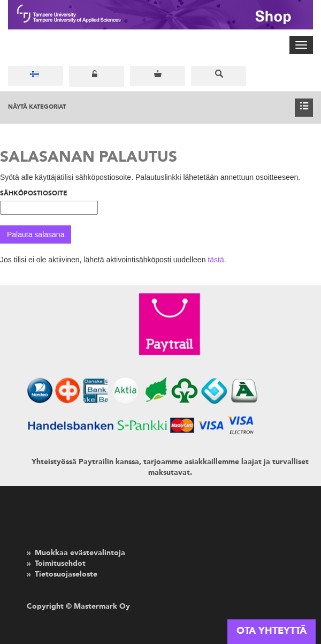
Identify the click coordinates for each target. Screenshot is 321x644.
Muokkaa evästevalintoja (80, 553)
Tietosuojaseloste (66, 574)
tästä (216, 260)
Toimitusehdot (60, 564)
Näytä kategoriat (160, 108)
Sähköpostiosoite (34, 194)
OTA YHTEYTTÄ (272, 631)
